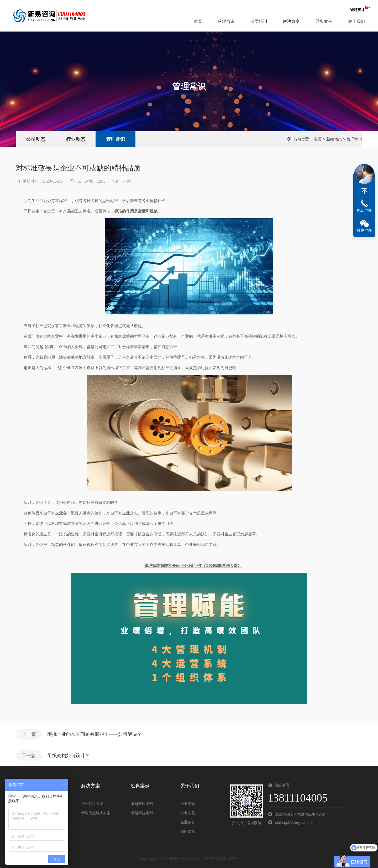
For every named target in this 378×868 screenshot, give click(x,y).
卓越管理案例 (142, 804)
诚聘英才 (358, 10)
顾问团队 (188, 831)
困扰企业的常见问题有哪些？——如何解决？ (94, 734)
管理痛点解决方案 (96, 813)
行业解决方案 (92, 804)
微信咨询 (364, 230)
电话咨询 (364, 210)
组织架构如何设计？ (69, 756)
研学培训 (259, 22)
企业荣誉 (188, 822)
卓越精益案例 (142, 813)
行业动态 (76, 139)
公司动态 (36, 139)
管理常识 (115, 139)
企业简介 (188, 804)
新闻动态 (334, 139)
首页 (198, 22)
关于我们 (356, 22)
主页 (318, 139)
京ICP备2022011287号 (220, 859)
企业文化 (188, 813)
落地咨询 (226, 22)
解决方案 (291, 22)
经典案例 (324, 22)
